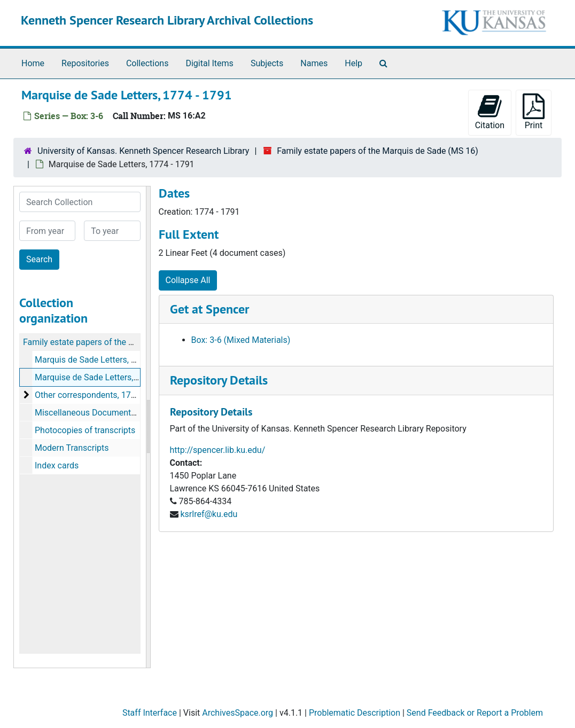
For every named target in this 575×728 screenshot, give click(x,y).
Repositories (85, 63)
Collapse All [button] (188, 280)
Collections (147, 63)
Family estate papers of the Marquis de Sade (107, 342)
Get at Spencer (209, 309)
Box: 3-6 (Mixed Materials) (241, 340)
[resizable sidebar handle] (148, 427)
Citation (490, 112)
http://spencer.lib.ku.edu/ (218, 450)
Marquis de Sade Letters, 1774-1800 (103, 360)
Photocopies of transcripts (85, 430)
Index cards (57, 465)
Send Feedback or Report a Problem (475, 713)
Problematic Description (355, 713)
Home (33, 63)
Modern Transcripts (72, 448)
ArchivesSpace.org (238, 713)
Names (314, 63)
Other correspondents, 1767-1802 (98, 395)
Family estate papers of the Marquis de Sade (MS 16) (378, 151)
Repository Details (219, 380)
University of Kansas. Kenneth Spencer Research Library (143, 151)
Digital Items (209, 63)
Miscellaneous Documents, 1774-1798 (107, 413)
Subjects (267, 63)
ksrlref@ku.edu (209, 514)
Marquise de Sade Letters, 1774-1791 (106, 377)
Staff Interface (150, 713)
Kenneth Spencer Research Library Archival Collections (167, 20)
